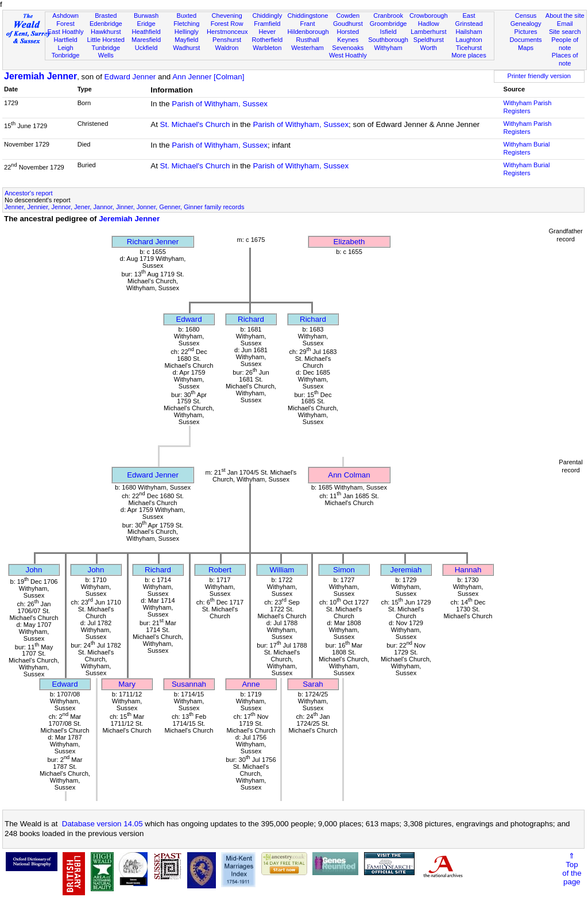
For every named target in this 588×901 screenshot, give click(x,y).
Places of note (565, 59)
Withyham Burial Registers (527, 148)
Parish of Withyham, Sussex (220, 104)
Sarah (313, 684)
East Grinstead (469, 20)
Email (565, 24)
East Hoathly (66, 32)
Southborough (388, 40)
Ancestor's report (29, 193)
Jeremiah (406, 570)
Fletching (186, 24)
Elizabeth (349, 242)
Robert (220, 570)
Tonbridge (66, 55)
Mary (127, 684)
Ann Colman (349, 475)
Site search (565, 32)
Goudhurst (348, 24)
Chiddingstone (307, 16)
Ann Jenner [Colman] (208, 77)
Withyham (388, 48)
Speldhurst (429, 40)
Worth (429, 48)
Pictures (526, 32)
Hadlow (429, 24)
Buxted (187, 16)
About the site (565, 16)
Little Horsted (106, 40)
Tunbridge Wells (106, 52)
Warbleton (267, 48)
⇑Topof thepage (572, 869)
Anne (251, 684)
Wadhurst (186, 48)
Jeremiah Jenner (40, 76)
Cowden (348, 16)
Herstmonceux (227, 32)
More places (469, 55)
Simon (344, 570)
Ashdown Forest (65, 20)
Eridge (146, 24)
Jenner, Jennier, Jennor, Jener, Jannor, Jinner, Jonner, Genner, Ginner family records (124, 207)
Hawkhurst (106, 32)
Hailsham (469, 32)
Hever (268, 32)
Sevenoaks (348, 48)
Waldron (227, 48)
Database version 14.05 (102, 824)
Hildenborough (308, 32)
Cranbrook (388, 16)
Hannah (468, 570)
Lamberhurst (428, 32)
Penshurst (227, 40)
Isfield (388, 32)
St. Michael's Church (195, 124)
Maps (526, 48)
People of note (565, 44)
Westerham (307, 48)
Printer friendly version (539, 76)
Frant (308, 24)
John (34, 570)
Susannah (189, 684)
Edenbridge (106, 24)
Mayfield (186, 40)
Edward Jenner (130, 77)
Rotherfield (267, 40)
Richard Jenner (153, 242)
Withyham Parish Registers (528, 107)
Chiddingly (267, 16)
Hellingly (187, 32)
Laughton (469, 40)
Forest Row (227, 24)
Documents (525, 40)
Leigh (65, 48)
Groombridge (388, 24)
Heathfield (146, 32)
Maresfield (146, 40)
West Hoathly (348, 55)
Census (526, 16)
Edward (189, 319)
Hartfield (65, 40)
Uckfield (146, 48)
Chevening (227, 16)
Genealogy (526, 24)
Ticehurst (469, 48)
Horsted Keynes (348, 36)
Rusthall (308, 40)
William (282, 570)
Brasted (106, 16)
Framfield (267, 24)
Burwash (146, 16)
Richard (251, 319)
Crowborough (429, 16)
